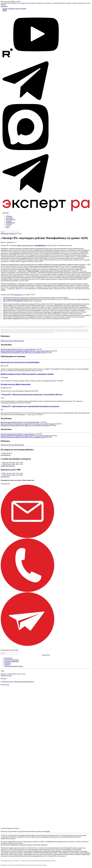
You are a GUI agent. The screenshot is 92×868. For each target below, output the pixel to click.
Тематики (9, 224)
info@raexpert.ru (29, 682)
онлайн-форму (46, 831)
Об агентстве (8, 658)
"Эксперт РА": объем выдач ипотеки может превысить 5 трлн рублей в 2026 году (31, 394)
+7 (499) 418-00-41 (18, 682)
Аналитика (9, 218)
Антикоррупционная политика (14, 666)
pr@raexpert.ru (18, 295)
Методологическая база (11, 660)
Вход (5, 10)
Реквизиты (8, 663)
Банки (37, 422)
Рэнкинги (9, 221)
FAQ (8, 227)
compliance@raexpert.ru (8, 466)
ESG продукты (11, 219)
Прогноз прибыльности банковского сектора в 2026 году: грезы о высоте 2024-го (26, 351)
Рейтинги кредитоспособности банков (12, 341)
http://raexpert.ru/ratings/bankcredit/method (16, 299)
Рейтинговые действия (8, 234)
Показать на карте (6, 675)
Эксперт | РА (6, 9)
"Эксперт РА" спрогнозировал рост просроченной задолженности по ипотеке (30, 406)
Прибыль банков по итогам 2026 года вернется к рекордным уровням (27, 374)
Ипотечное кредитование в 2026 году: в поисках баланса (18, 349)
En (4, 213)
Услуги (8, 226)
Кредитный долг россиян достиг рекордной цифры (20, 362)
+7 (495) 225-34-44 (6, 682)
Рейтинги (9, 216)
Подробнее (4, 6)
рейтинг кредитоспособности (26, 245)
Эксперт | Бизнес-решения (18, 9)
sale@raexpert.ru (6, 455)
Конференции (10, 223)
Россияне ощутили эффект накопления (16, 384)
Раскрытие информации (12, 661)
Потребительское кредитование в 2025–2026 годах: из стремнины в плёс (23, 353)
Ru (7, 213)
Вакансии (7, 665)
